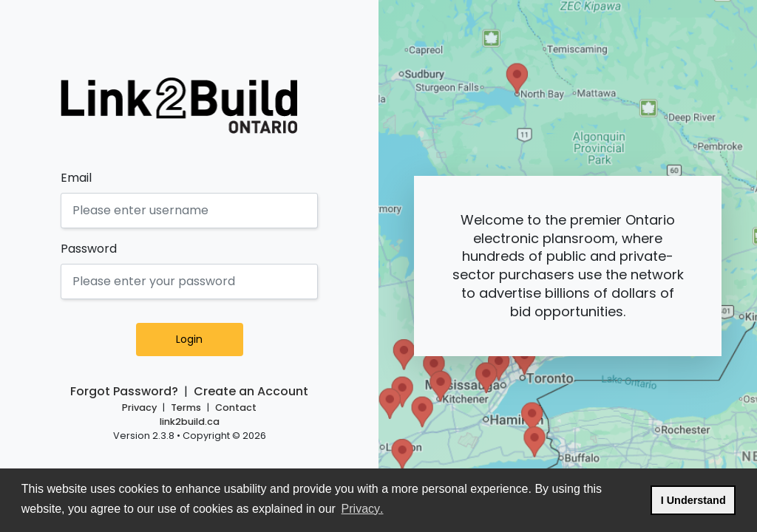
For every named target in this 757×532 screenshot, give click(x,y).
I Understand (698, 498)
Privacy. (363, 507)
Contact (236, 407)
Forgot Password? (124, 391)
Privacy (139, 407)
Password (89, 249)
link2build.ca (190, 422)
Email (76, 178)
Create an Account (251, 391)
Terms (186, 407)
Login (207, 339)
